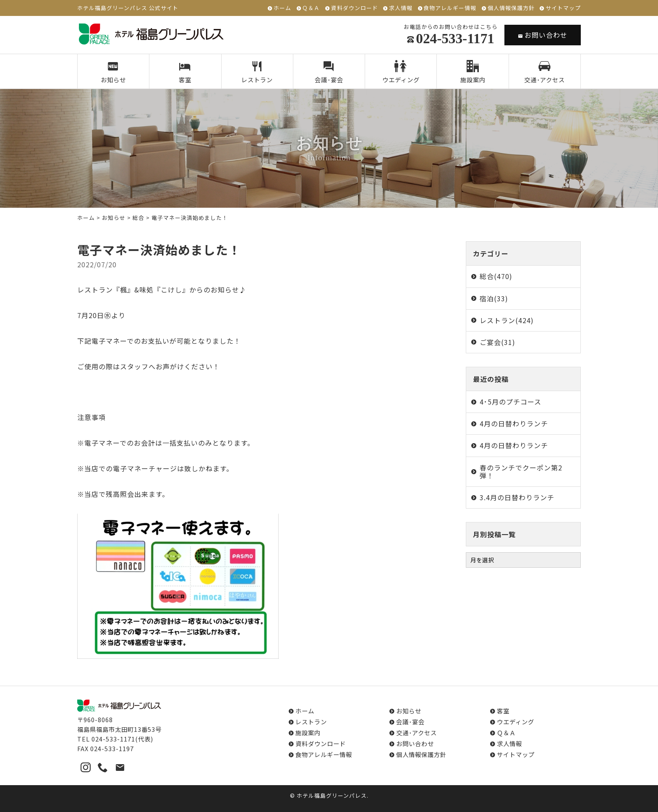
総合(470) (496, 276)
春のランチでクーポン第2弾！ (521, 471)
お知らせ (114, 72)
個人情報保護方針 (511, 8)
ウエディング (401, 72)
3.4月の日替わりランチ (517, 497)
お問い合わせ (543, 35)
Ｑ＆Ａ (311, 8)
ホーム (282, 8)
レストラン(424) (507, 320)
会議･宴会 (329, 72)
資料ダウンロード (355, 8)
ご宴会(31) (497, 342)
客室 (185, 72)
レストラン (257, 72)
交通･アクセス (544, 72)
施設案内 (473, 72)
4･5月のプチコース (510, 402)
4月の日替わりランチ (514, 423)
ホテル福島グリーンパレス (332, 795)
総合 (138, 218)
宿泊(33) (494, 298)
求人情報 (401, 8)
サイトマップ (563, 8)
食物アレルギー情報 (450, 8)
